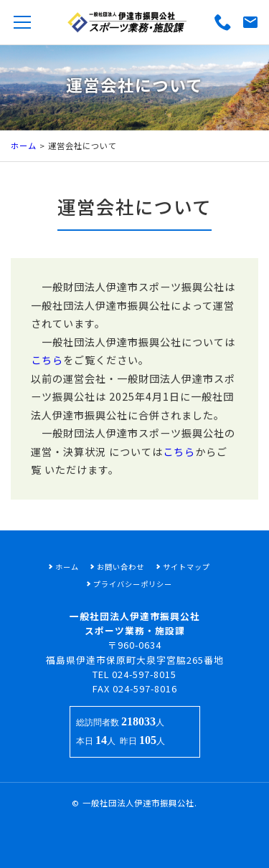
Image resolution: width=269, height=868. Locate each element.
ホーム (24, 146)
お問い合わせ (121, 567)
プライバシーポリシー (133, 584)
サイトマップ (187, 567)
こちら (47, 373)
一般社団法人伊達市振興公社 (138, 803)
